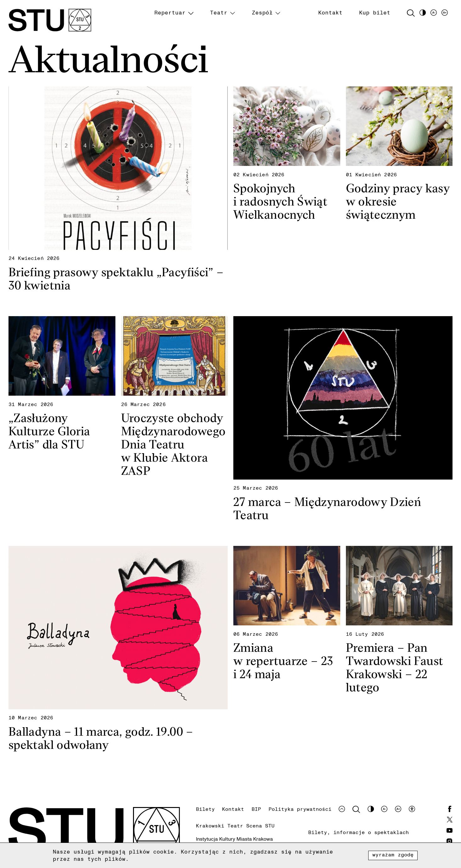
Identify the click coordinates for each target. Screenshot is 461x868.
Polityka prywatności (300, 809)
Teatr (219, 12)
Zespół (262, 12)
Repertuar (170, 12)
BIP (256, 809)
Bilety (205, 809)
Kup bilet (375, 12)
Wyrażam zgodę (393, 854)
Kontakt (330, 12)
